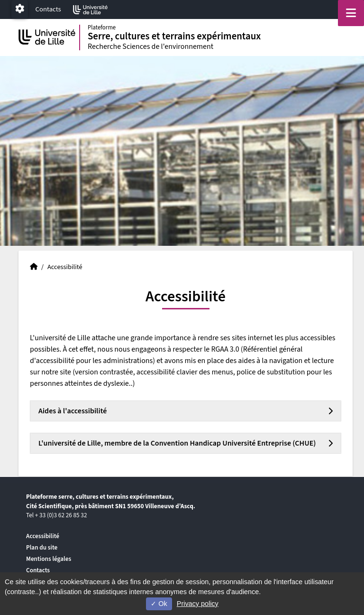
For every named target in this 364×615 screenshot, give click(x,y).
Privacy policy (198, 604)
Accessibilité (43, 536)
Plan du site (42, 547)
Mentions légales (49, 559)
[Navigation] (351, 13)
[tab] (186, 411)
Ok (159, 604)
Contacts (48, 9)
